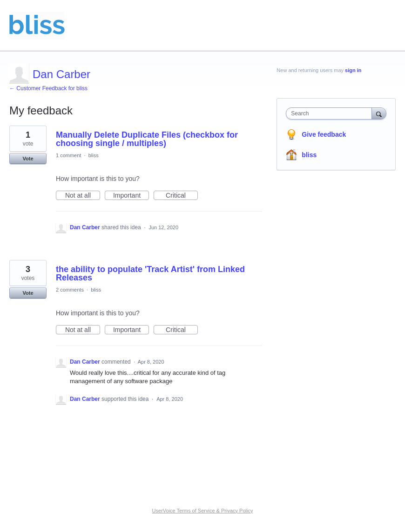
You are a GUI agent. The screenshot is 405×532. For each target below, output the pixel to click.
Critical (182, 196)
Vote (28, 159)
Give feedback (324, 134)
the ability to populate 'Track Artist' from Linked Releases (150, 273)
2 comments (70, 290)
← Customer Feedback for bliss (48, 88)
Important (131, 196)
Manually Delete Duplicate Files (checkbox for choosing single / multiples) (147, 139)
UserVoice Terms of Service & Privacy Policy (203, 511)
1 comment (68, 155)
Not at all (83, 196)
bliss (94, 155)
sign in (353, 70)
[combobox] (331, 113)
